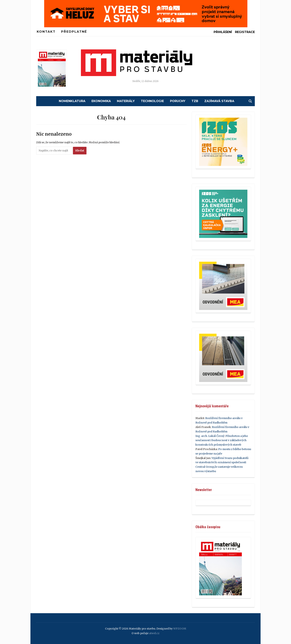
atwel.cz (154, 633)
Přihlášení (223, 32)
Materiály (126, 101)
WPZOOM (180, 629)
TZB (195, 101)
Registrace (245, 32)
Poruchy (178, 101)
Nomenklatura (72, 101)
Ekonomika (101, 101)
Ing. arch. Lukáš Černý (210, 436)
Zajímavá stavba (219, 101)
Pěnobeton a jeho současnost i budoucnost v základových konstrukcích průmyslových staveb (222, 440)
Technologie (152, 101)
